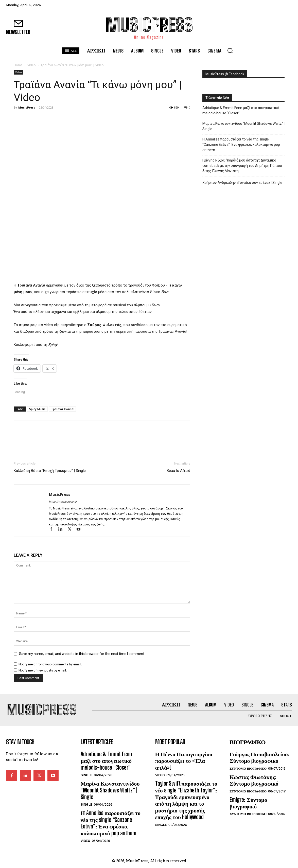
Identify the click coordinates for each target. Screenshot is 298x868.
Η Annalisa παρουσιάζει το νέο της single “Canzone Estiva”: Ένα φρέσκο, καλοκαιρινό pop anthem (241, 145)
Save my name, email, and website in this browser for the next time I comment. (82, 654)
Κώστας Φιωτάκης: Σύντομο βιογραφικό (254, 780)
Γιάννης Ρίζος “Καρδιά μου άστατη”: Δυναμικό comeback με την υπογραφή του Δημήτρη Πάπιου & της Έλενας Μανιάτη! (242, 166)
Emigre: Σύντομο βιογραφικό (248, 803)
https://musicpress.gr (63, 502)
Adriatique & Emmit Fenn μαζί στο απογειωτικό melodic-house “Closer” (241, 110)
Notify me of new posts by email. (43, 670)
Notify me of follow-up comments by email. (50, 664)
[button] (230, 50)
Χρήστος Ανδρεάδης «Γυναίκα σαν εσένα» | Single (242, 183)
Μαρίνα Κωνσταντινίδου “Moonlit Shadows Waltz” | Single (243, 126)
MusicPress (27, 107)
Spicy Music (37, 409)
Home (18, 65)
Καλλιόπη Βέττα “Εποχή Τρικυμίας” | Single (50, 471)
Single (86, 775)
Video (32, 65)
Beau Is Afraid (178, 471)
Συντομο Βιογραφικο (248, 768)
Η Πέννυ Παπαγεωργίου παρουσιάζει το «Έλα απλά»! (184, 761)
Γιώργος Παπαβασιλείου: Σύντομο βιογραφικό (259, 757)
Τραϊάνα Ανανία (62, 409)
